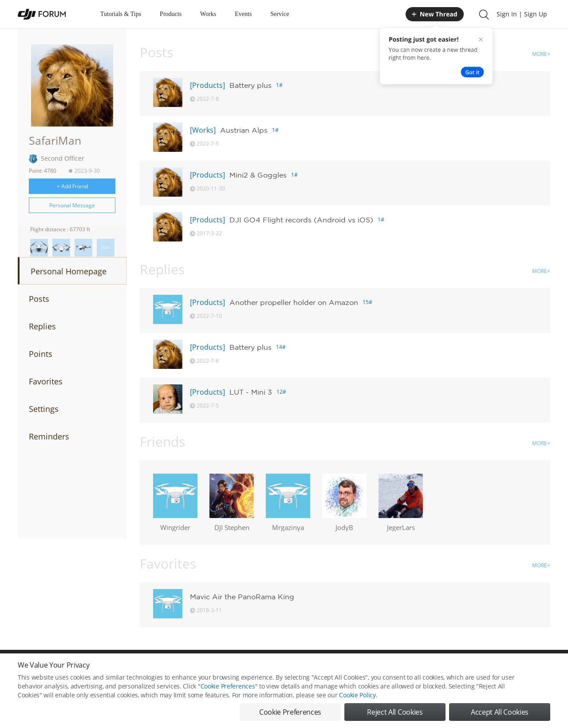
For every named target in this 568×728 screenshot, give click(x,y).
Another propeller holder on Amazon (294, 302)
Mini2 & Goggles (258, 175)
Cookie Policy (357, 698)
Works (208, 14)
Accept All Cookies (500, 715)
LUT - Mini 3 (251, 392)
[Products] (207, 85)
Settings (44, 409)
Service (280, 14)
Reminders (49, 436)
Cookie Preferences (228, 689)
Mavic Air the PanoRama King (242, 597)
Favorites (46, 381)
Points (41, 354)
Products (171, 14)
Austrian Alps (244, 130)
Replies (42, 326)
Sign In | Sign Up (522, 14)
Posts (39, 299)
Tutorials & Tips (121, 14)
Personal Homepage (69, 271)
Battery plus (250, 85)
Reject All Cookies (395, 715)
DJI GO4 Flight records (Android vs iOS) (301, 220)
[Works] (203, 130)
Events (243, 14)
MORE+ (541, 54)
